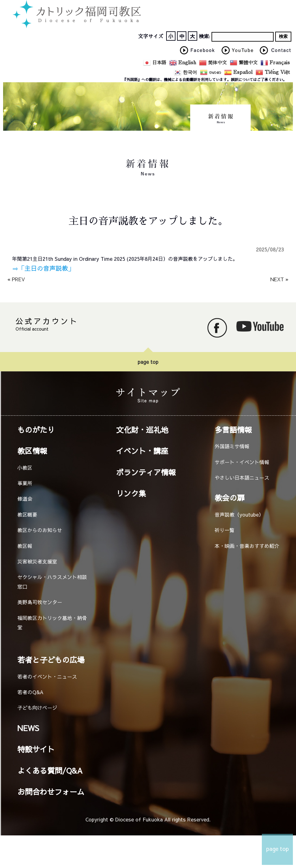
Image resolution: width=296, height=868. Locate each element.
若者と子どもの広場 (51, 660)
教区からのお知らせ (40, 530)
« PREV (16, 279)
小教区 (25, 468)
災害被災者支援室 (37, 561)
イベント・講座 (142, 451)
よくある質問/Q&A (50, 771)
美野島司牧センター (40, 602)
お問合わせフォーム (51, 792)
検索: (204, 37)
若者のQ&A (30, 692)
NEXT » (279, 279)
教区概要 (27, 514)
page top (148, 362)
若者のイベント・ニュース (47, 676)
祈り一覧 (225, 530)
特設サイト (36, 749)
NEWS (28, 728)
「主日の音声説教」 (46, 268)
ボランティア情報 (146, 472)
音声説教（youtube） (239, 514)
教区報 (25, 546)
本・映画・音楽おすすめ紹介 (247, 546)
